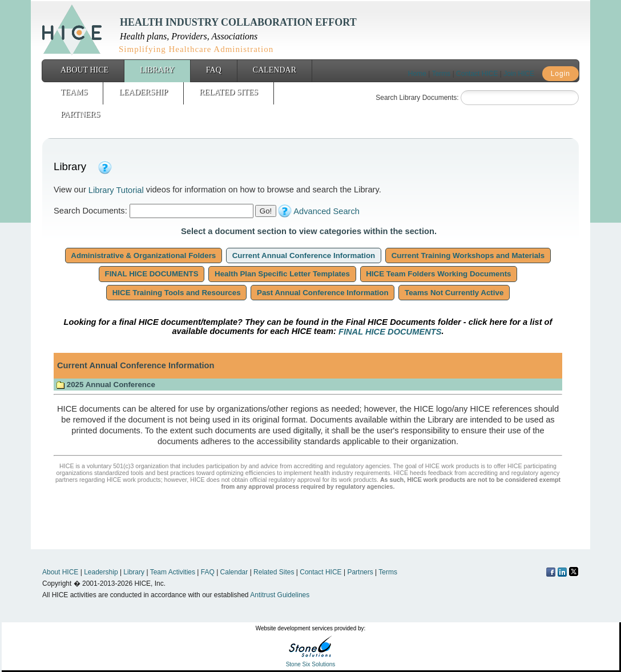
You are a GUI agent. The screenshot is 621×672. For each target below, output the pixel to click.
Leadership (143, 92)
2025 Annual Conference (106, 385)
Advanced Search (326, 211)
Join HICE (519, 74)
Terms (441, 74)
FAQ (214, 70)
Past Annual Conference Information (322, 293)
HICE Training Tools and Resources (176, 293)
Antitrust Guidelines (280, 595)
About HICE (84, 70)
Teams (74, 92)
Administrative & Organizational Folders (144, 255)
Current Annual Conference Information (304, 255)
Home (417, 74)
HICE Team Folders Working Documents (439, 274)
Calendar (275, 70)
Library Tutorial (116, 190)
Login (560, 74)
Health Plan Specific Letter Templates (282, 274)
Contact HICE (477, 74)
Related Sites (229, 92)
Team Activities (173, 572)
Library (157, 70)
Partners (80, 114)
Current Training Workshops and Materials (468, 255)
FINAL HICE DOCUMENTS (152, 274)
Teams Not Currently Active (454, 293)
